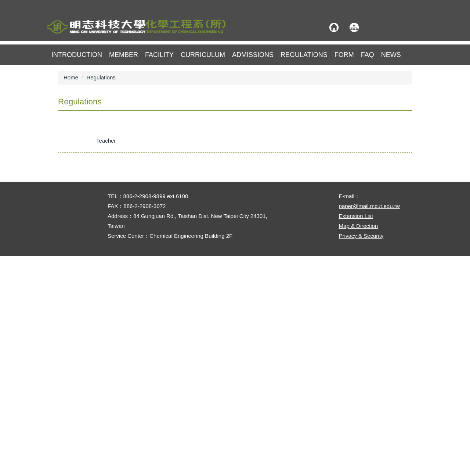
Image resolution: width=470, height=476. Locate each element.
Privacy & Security (361, 456)
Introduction (77, 55)
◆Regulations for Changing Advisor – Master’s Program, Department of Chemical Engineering (179, 357)
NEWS (391, 55)
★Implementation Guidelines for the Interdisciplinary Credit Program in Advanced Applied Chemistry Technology (201, 198)
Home (71, 77)
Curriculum (203, 55)
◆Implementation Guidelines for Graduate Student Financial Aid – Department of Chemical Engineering (191, 314)
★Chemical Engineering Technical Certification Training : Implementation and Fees (165, 241)
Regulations (304, 55)
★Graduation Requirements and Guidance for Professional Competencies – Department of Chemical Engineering (203, 169)
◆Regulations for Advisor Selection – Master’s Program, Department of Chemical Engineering (179, 343)
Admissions (253, 55)
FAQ (368, 55)
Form (344, 55)
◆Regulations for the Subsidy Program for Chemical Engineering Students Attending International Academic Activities (207, 270)
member (124, 55)
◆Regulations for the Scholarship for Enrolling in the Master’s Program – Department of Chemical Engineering (199, 299)
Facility (159, 55)
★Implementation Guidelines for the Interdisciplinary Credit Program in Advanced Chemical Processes (189, 227)
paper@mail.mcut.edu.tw (369, 426)
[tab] (74, 143)
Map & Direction (359, 446)
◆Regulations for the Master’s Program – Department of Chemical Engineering (161, 285)
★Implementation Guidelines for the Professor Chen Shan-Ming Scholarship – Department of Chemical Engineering (206, 183)
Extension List (356, 436)
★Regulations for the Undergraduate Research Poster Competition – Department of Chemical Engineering (194, 256)
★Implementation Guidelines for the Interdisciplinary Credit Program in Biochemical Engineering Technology (196, 212)
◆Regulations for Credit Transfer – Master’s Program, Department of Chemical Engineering (176, 328)
